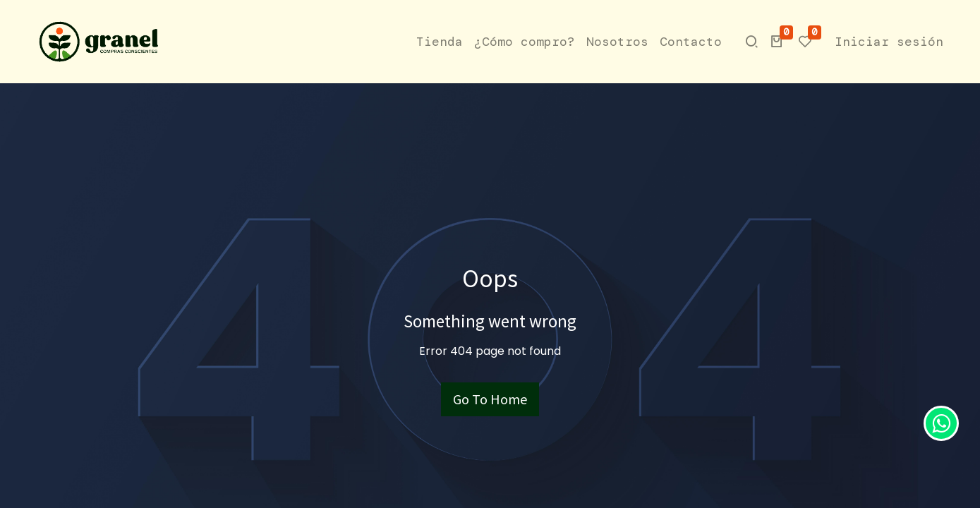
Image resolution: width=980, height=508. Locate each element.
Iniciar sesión (889, 42)
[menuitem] (440, 42)
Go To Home (490, 399)
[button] (777, 42)
